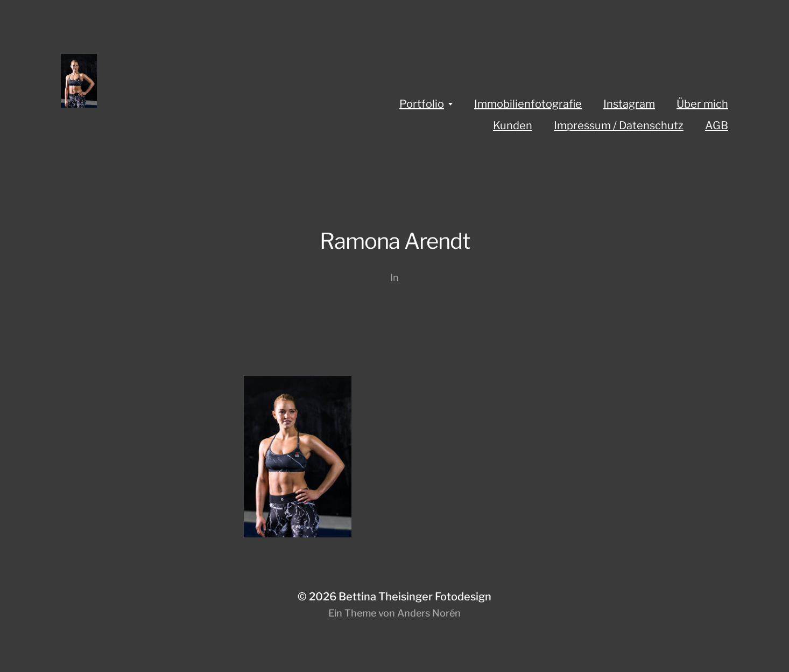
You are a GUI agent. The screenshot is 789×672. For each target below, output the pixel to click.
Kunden (513, 125)
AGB (717, 125)
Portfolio (422, 104)
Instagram (629, 104)
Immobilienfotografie (528, 104)
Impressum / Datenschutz (619, 125)
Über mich (702, 104)
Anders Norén (429, 613)
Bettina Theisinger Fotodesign (415, 597)
